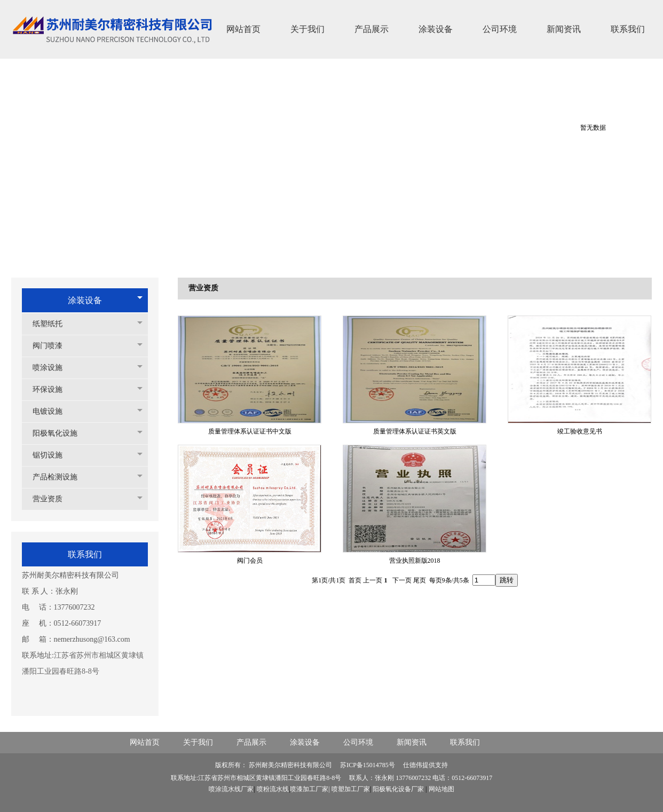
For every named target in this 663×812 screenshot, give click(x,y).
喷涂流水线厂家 (231, 789)
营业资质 (53, 499)
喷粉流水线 (273, 789)
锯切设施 (53, 455)
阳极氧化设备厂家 (398, 789)
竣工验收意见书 (580, 431)
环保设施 (53, 389)
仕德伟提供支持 (425, 765)
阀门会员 (250, 561)
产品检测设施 (60, 477)
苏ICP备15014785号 (368, 765)
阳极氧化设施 (60, 433)
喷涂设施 (53, 368)
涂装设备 (85, 300)
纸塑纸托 (53, 324)
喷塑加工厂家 (351, 789)
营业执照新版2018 (415, 561)
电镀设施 (53, 411)
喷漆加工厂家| (310, 789)
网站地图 (441, 789)
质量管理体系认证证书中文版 (250, 431)
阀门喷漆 (53, 346)
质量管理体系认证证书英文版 (415, 431)
